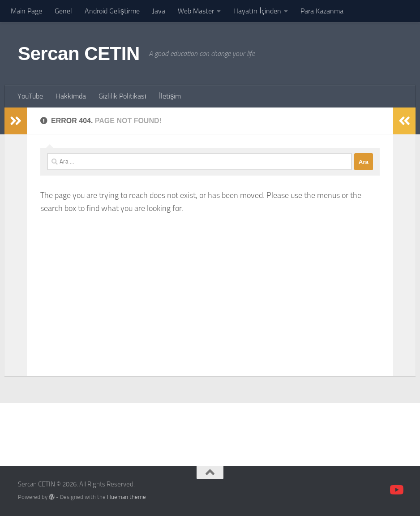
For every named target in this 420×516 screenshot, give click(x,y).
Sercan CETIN (79, 54)
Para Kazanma (322, 11)
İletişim (170, 96)
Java (159, 11)
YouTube (30, 96)
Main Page (26, 11)
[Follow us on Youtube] (396, 490)
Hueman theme (126, 497)
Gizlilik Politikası (122, 96)
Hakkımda (71, 96)
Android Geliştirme (112, 11)
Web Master (196, 11)
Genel (63, 11)
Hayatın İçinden (257, 11)
